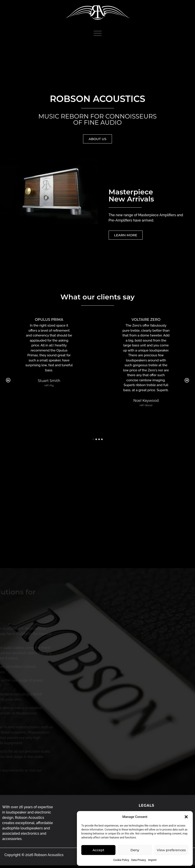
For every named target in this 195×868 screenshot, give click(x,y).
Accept (98, 850)
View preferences (171, 850)
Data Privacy (139, 860)
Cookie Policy (121, 860)
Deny (135, 850)
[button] (186, 817)
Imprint (152, 860)
